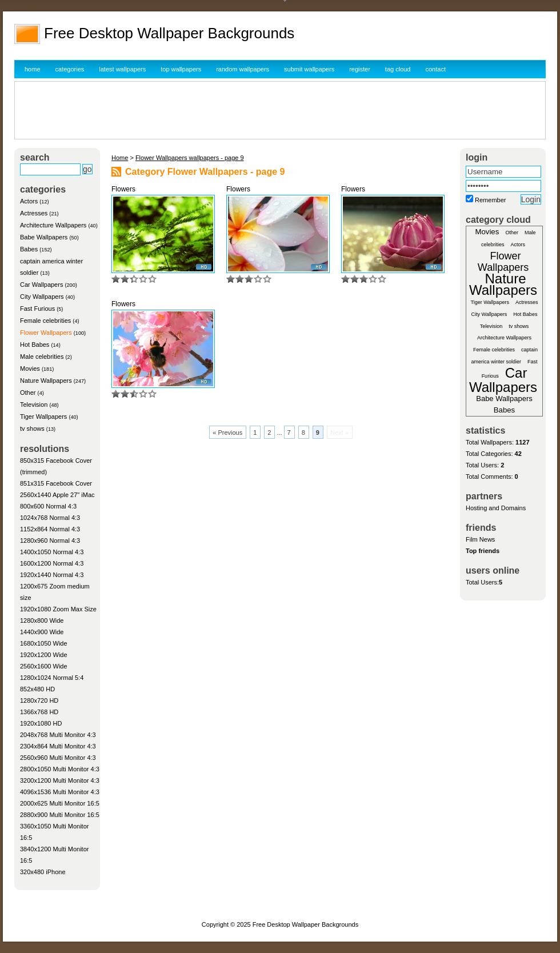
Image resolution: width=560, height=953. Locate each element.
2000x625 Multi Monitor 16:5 (60, 803)
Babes (29, 249)
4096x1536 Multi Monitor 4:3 (60, 792)
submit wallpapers (309, 69)
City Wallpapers (42, 297)
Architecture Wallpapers (53, 225)
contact (436, 69)
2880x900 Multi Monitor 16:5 (60, 815)
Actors (29, 201)
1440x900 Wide (42, 632)
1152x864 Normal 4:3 (50, 529)
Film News (480, 539)
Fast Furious (37, 309)
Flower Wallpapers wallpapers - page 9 (190, 158)
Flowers (123, 189)
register (360, 69)
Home (120, 158)
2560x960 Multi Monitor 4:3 (58, 758)
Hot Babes (35, 345)
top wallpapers (181, 69)
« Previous (227, 433)
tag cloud (398, 69)
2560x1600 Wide (44, 666)
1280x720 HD (39, 700)
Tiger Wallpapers (43, 417)
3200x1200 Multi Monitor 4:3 (60, 780)
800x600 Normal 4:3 (48, 506)
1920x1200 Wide (44, 655)
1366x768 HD (39, 712)
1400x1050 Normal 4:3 (52, 552)
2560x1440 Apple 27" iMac (57, 495)
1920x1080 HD (41, 723)
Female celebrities (45, 321)
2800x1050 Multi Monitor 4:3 (60, 769)
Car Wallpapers (41, 285)
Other (28, 393)
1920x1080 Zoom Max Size (58, 609)
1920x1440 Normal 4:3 (52, 575)
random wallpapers (243, 69)
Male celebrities (42, 357)
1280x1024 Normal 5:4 (52, 678)
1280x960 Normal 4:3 (50, 540)
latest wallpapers (122, 69)
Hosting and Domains (496, 508)
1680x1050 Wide (44, 643)
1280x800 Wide (42, 620)
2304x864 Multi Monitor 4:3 (58, 746)
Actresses (34, 213)
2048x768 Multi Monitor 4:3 (58, 735)
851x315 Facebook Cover (56, 483)
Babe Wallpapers (44, 237)
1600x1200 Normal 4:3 (52, 563)
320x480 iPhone (43, 872)
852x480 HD (37, 689)
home (33, 69)
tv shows (32, 429)
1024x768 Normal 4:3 (50, 518)
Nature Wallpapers (46, 381)
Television (34, 405)
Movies (30, 369)
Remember (490, 200)
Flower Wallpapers (46, 333)
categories (70, 69)
